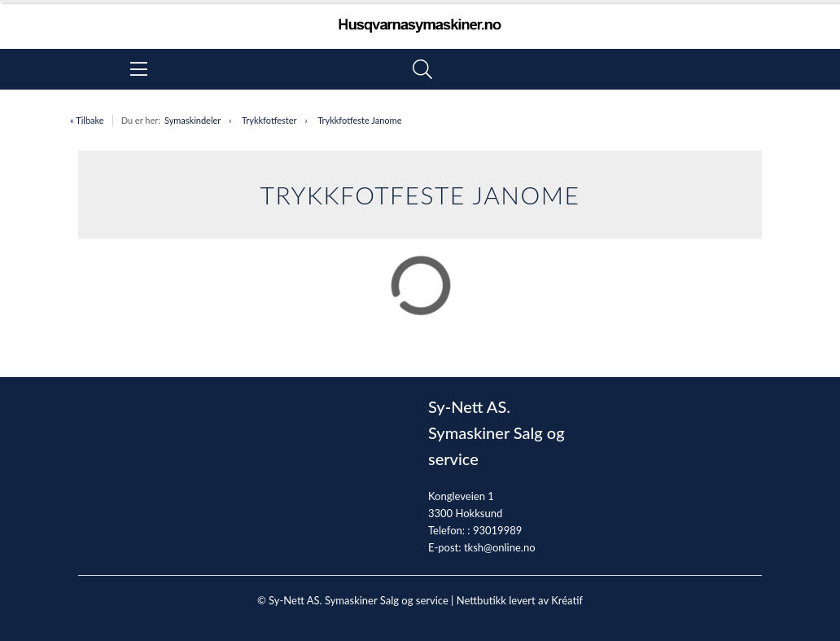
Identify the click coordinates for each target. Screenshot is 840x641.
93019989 (497, 530)
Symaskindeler (192, 120)
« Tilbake (87, 120)
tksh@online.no (500, 547)
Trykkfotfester (269, 120)
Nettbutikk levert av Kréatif (520, 600)
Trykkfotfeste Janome (359, 120)
